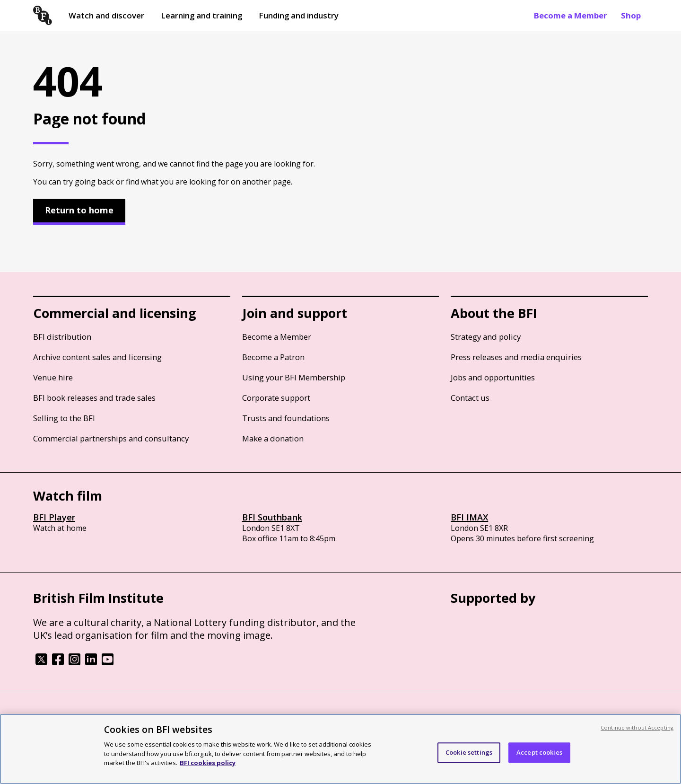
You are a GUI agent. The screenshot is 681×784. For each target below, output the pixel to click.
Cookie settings (469, 752)
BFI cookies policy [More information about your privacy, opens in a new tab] (208, 763)
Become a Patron (273, 357)
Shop (631, 15)
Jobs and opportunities (493, 377)
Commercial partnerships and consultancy (111, 438)
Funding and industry (299, 15)
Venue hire (53, 377)
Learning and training (201, 15)
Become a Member (570, 15)
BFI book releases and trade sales (94, 398)
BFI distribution (62, 337)
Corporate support (276, 398)
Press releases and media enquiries (516, 357)
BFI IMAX (469, 517)
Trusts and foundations (286, 418)
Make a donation (273, 438)
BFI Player (54, 517)
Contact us (470, 398)
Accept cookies (539, 752)
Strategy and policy (486, 337)
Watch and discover (106, 15)
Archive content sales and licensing (97, 357)
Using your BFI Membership (294, 377)
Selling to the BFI (64, 418)
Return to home (79, 210)
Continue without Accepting (637, 727)
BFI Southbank (272, 517)
